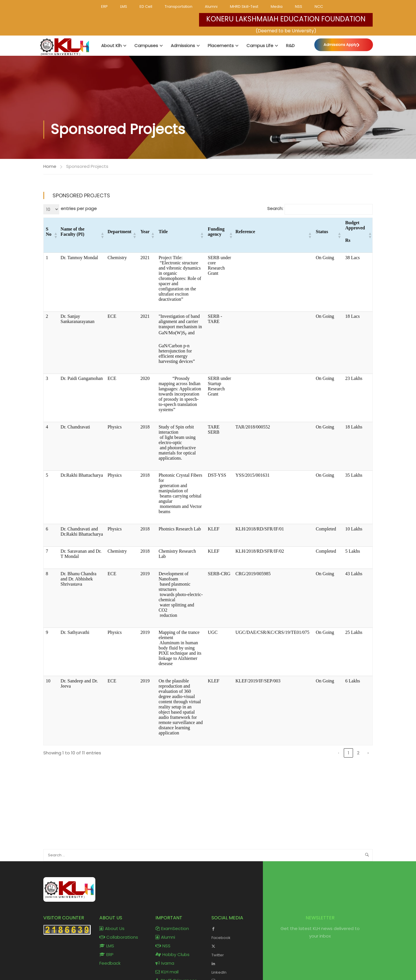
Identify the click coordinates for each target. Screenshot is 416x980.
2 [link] (358, 753)
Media (277, 7)
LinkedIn (235, 968)
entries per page (79, 209)
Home (50, 166)
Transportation (179, 7)
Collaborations (119, 937)
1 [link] (349, 753)
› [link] (368, 753)
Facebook (235, 933)
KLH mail (167, 972)
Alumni (211, 7)
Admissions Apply (340, 45)
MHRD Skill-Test (244, 7)
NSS (299, 7)
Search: (275, 209)
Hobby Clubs (172, 955)
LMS (124, 7)
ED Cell (146, 7)
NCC (319, 7)
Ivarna (165, 963)
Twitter (235, 950)
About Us (112, 929)
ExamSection (172, 929)
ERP (104, 7)
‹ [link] (339, 753)
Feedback (110, 963)
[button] (55, 235)
